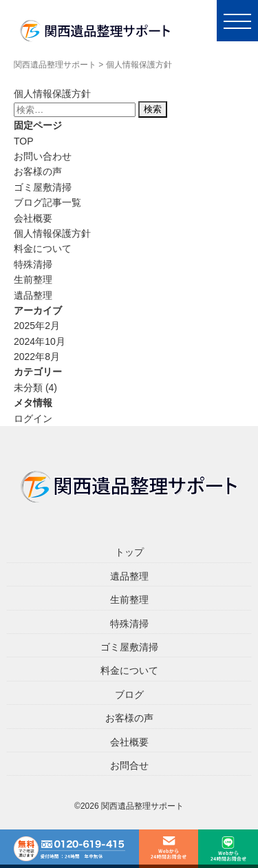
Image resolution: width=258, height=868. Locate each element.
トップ (129, 552)
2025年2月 (37, 326)
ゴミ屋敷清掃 (43, 187)
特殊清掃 (33, 264)
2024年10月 (40, 341)
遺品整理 (33, 295)
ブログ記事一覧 (47, 202)
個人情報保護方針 (52, 233)
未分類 (28, 388)
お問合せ (129, 765)
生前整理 (33, 279)
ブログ (129, 695)
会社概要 (33, 218)
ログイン (33, 419)
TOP (24, 141)
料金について (43, 248)
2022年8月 (37, 357)
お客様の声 (38, 171)
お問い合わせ (43, 156)
